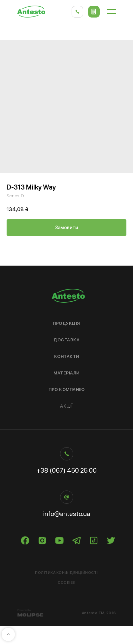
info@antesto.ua (67, 514)
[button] (94, 12)
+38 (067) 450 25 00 (67, 470)
